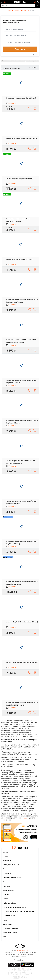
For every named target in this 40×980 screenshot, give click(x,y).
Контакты (7, 886)
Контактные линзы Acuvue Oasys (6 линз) (21, 98)
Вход (5, 937)
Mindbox (20, 961)
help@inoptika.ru (22, 950)
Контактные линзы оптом (12, 878)
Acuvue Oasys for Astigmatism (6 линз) (20, 179)
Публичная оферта (10, 903)
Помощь (6, 894)
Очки (5, 869)
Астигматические (19, 61)
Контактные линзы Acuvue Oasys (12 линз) (22, 138)
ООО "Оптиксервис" (19, 953)
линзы (25, 818)
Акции (5, 920)
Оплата (6, 882)
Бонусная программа (11, 928)
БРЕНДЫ (24, 11)
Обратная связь (9, 890)
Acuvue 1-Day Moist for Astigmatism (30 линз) (22, 622)
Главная (9, 11)
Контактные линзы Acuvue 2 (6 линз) (19, 259)
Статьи (6, 898)
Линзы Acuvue (6, 61)
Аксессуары (7, 861)
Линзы (5, 852)
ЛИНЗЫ (16, 11)
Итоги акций (7, 924)
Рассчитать (20, 49)
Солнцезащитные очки (11, 865)
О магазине (7, 874)
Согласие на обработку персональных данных (19, 911)
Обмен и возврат (9, 915)
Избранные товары (10, 933)
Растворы (7, 857)
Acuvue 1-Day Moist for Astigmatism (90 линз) (22, 662)
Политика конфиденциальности (14, 907)
